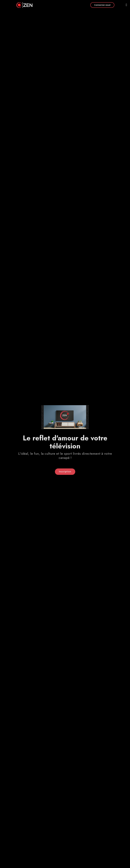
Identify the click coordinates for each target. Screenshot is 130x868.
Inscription (65, 472)
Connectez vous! (102, 5)
